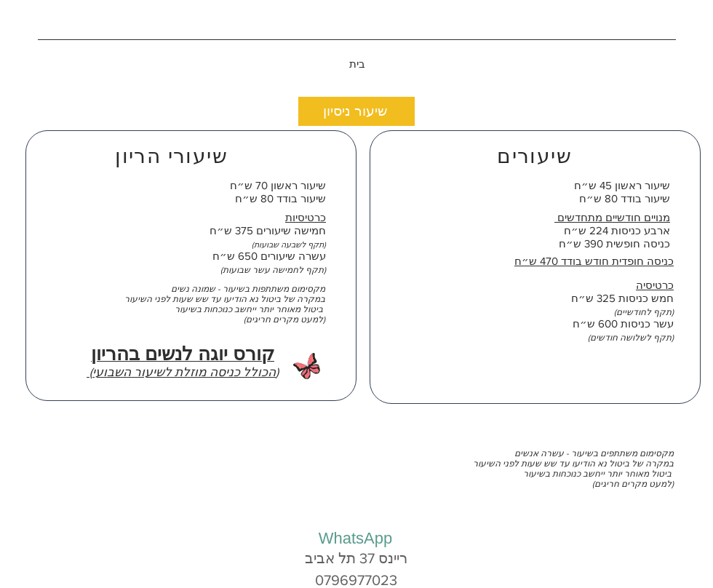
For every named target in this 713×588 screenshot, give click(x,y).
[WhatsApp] (355, 538)
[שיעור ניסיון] (356, 111)
